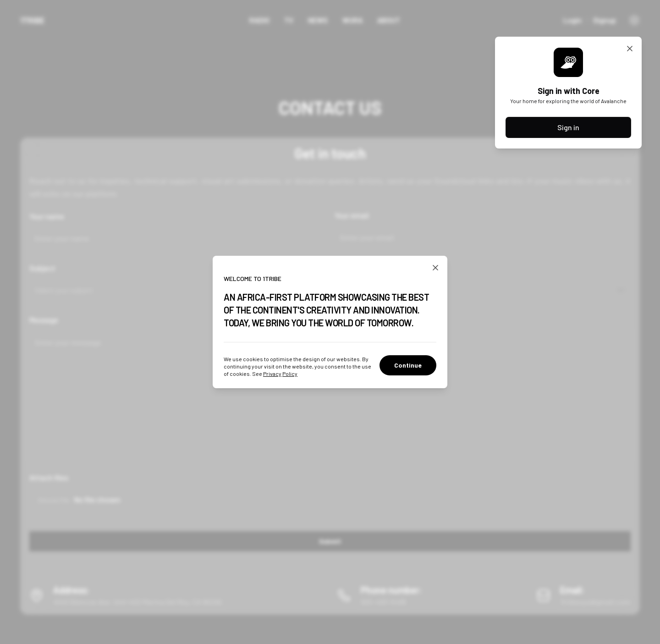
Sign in (568, 127)
